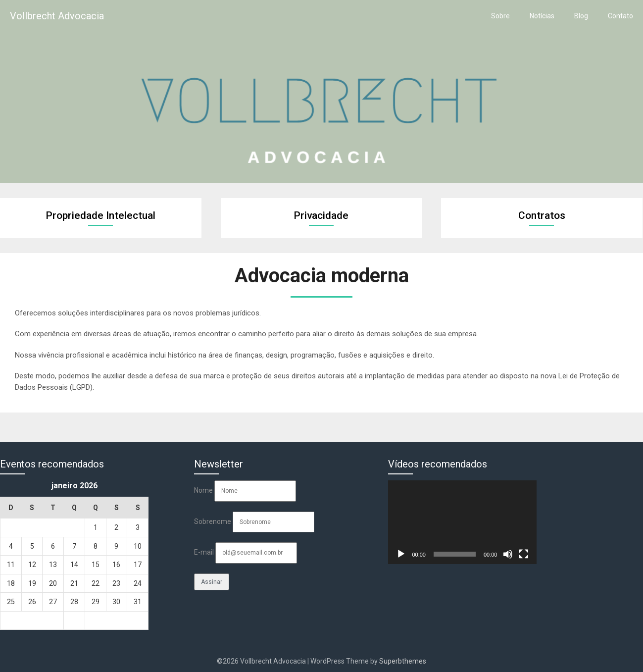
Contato (620, 16)
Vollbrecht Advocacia (57, 16)
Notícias (542, 16)
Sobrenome (213, 521)
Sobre (500, 16)
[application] (462, 522)
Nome (203, 490)
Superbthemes (403, 661)
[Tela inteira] (524, 554)
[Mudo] (508, 554)
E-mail (204, 552)
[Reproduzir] (401, 554)
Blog (581, 16)
